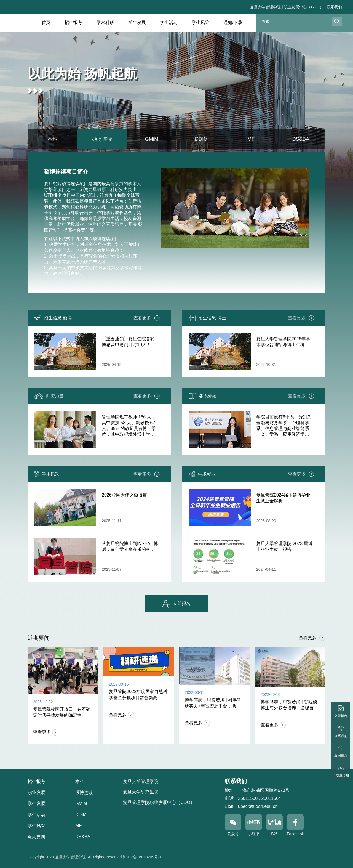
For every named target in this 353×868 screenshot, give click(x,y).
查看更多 (147, 320)
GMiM (152, 140)
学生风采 (200, 22)
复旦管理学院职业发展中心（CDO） (159, 802)
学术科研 (105, 22)
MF (251, 140)
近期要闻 (36, 837)
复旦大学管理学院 (265, 7)
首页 (46, 22)
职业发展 (36, 793)
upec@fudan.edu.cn (258, 806)
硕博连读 (102, 140)
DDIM (201, 140)
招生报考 (73, 22)
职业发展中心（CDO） (303, 7)
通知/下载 (233, 22)
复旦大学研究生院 (141, 792)
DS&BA (301, 140)
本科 (52, 140)
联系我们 (334, 7)
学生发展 (137, 22)
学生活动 (169, 22)
